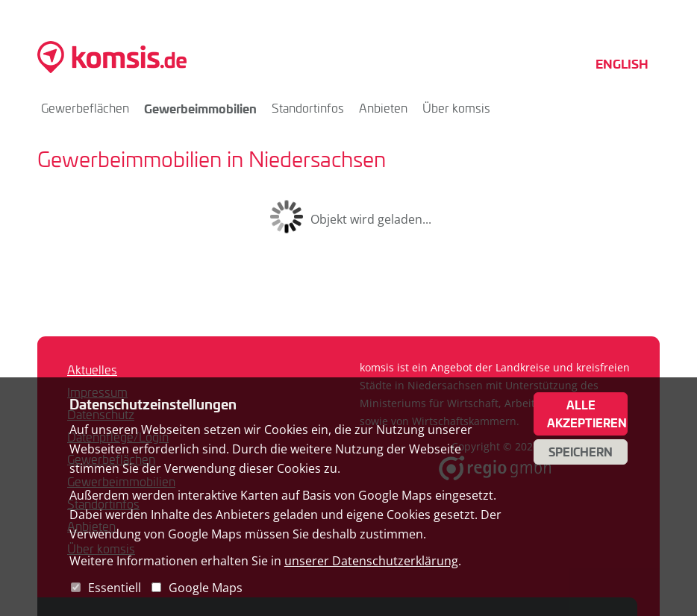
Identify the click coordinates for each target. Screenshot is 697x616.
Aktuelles (92, 370)
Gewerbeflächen (85, 108)
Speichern (581, 452)
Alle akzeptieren (587, 414)
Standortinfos (308, 108)
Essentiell (115, 588)
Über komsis (456, 108)
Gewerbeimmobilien (200, 108)
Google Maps (206, 588)
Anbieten (383, 108)
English (622, 63)
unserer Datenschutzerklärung (371, 561)
